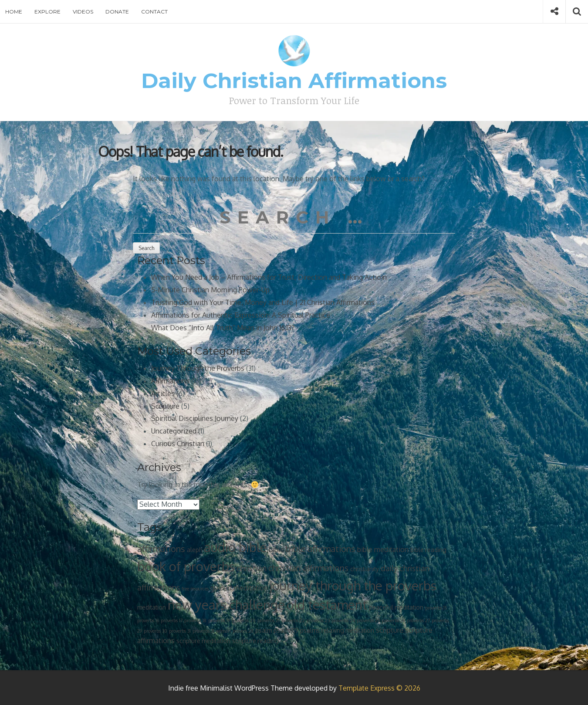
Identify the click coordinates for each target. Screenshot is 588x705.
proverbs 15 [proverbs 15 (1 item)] (436, 608)
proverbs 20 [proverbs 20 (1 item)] (244, 620)
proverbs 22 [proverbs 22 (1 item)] (293, 620)
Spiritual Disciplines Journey (195, 418)
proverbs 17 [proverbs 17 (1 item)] (172, 620)
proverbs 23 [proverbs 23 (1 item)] (318, 620)
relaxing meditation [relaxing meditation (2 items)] (348, 630)
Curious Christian (178, 444)
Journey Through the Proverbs (198, 368)
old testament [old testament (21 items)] (327, 605)
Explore (47, 12)
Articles (163, 393)
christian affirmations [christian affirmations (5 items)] (308, 568)
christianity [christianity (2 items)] (365, 569)
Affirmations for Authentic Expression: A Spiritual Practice (241, 315)
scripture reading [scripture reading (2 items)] (255, 641)
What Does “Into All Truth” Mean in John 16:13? (223, 328)
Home (14, 12)
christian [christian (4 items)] (252, 568)
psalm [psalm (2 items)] (264, 630)
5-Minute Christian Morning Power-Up (210, 290)
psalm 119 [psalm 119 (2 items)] (286, 630)
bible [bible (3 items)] (276, 549)
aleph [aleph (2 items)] (194, 550)
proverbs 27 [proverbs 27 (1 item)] (418, 620)
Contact (154, 12)
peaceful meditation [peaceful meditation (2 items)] (396, 607)
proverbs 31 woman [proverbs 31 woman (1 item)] (212, 631)
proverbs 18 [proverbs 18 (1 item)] (195, 620)
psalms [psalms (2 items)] (310, 630)
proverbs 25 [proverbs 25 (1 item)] (368, 620)
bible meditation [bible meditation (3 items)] (383, 549)
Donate (117, 12)
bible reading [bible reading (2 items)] (428, 550)
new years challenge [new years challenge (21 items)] (226, 605)
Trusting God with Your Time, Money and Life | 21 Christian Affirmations (263, 302)
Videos (83, 12)
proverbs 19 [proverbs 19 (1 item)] (219, 620)
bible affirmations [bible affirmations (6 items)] (321, 549)
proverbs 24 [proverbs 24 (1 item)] (343, 620)
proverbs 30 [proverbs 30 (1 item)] (155, 631)
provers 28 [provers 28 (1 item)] (243, 631)
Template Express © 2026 (379, 688)
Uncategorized (174, 431)
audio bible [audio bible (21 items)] (235, 547)
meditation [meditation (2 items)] (152, 607)
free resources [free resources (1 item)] (195, 589)
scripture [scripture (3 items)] (390, 630)
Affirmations (170, 381)
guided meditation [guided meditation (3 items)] (239, 588)
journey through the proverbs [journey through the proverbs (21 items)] (353, 585)
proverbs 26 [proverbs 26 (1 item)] (394, 620)
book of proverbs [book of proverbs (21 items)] (186, 566)
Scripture (165, 406)
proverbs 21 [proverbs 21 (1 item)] (269, 620)
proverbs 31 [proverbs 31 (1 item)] (180, 631)
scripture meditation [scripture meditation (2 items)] (203, 641)
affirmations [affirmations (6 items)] (161, 549)
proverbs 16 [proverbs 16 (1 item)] (148, 620)
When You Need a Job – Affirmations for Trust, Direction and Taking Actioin (269, 277)
